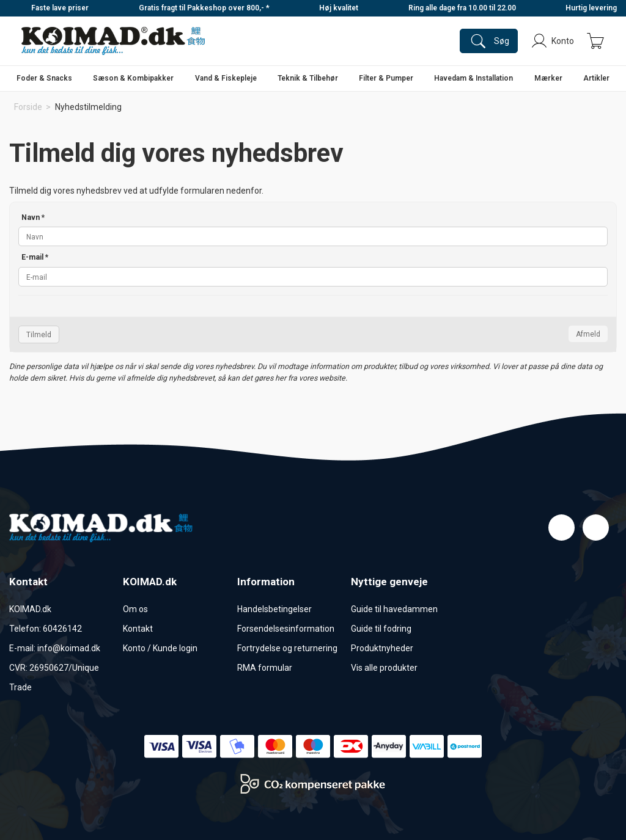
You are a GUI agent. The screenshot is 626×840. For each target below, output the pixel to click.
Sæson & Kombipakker (133, 78)
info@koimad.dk (69, 648)
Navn (33, 217)
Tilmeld (39, 335)
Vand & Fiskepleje (226, 78)
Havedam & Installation (473, 78)
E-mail (35, 257)
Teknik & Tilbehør (308, 78)
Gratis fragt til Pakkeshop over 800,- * (204, 8)
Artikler (596, 78)
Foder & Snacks (44, 78)
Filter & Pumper (386, 78)
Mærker (548, 78)
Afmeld (588, 334)
